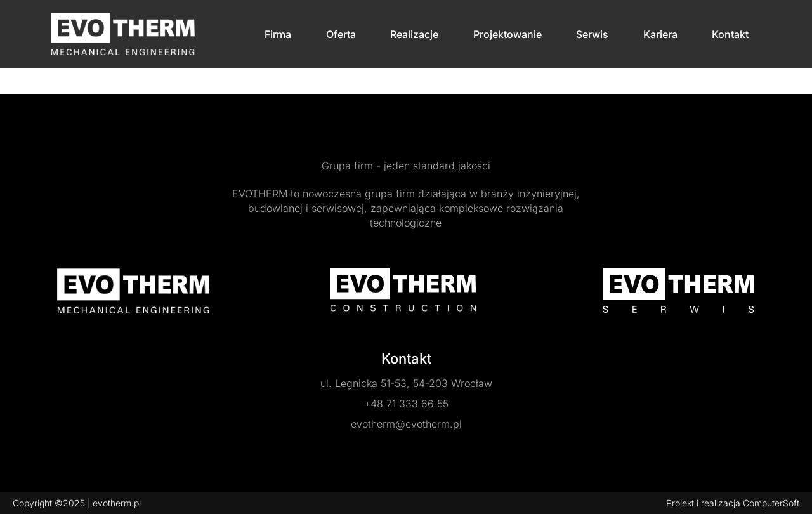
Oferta (341, 34)
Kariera (660, 34)
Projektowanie (507, 34)
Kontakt (730, 34)
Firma (278, 34)
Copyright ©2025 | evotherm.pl (77, 503)
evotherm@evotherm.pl (406, 424)
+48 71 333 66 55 (406, 404)
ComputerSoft (771, 503)
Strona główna (42, 81)
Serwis (592, 34)
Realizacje (414, 34)
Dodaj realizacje (114, 81)
